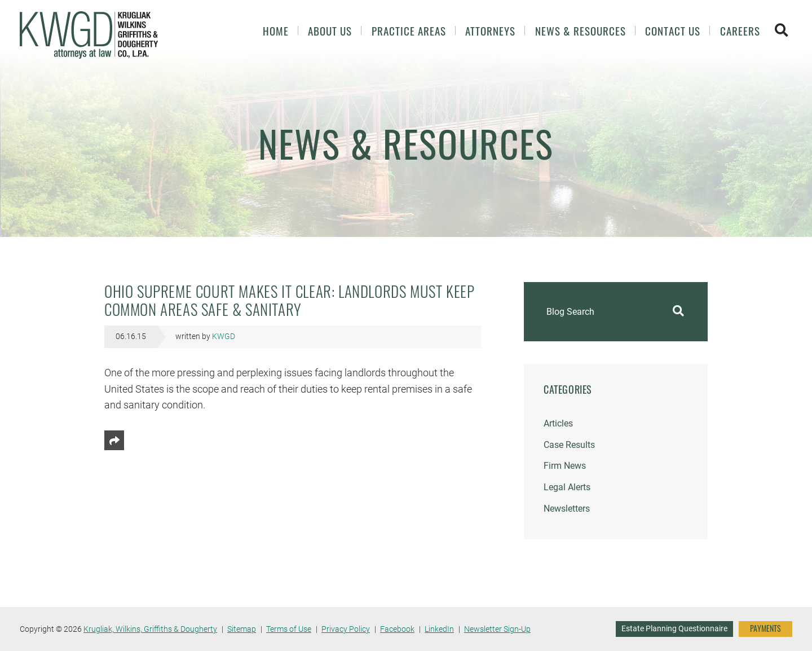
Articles (558, 423)
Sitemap (242, 629)
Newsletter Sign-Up (497, 629)
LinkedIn (439, 629)
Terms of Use (289, 629)
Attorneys (490, 31)
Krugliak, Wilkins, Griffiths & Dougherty (150, 629)
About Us (330, 31)
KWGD (224, 337)
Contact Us (673, 31)
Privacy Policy (346, 629)
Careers (740, 31)
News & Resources (581, 31)
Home (276, 31)
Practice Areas (409, 31)
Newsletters (567, 509)
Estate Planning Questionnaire (674, 628)
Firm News (565, 466)
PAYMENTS (765, 628)
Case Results (569, 445)
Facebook (397, 629)
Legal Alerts (567, 487)
